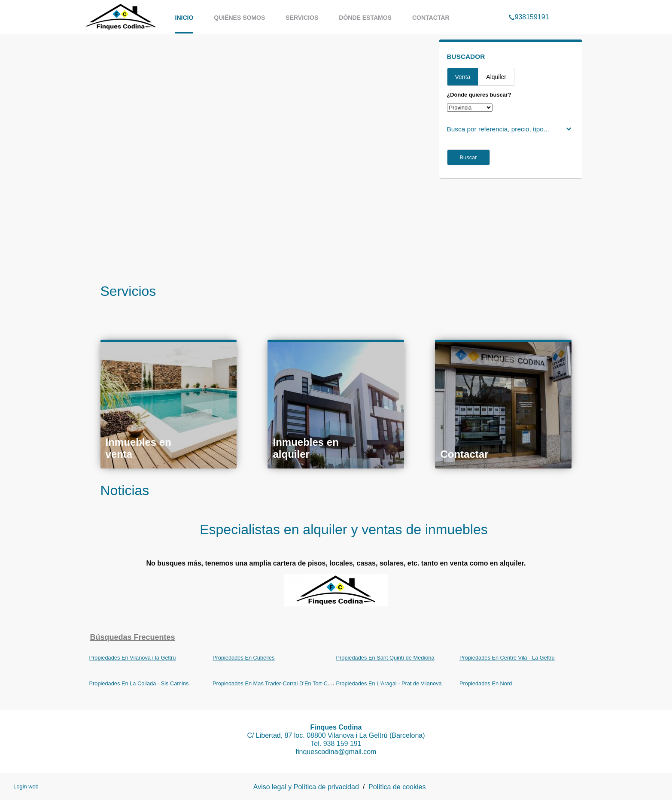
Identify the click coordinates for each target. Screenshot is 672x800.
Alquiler (496, 77)
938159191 (529, 6)
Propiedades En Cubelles (243, 658)
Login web (26, 786)
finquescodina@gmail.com (336, 752)
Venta (463, 77)
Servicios (302, 18)
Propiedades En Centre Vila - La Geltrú (507, 658)
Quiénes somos (239, 18)
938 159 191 (342, 744)
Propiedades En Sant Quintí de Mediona (385, 658)
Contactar (431, 18)
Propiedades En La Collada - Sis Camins (139, 683)
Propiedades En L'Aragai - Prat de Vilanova (389, 683)
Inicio (184, 18)
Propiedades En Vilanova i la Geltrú (133, 658)
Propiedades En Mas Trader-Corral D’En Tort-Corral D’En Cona (290, 683)
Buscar (468, 157)
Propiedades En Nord (486, 683)
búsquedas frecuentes (133, 637)
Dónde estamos (365, 18)
